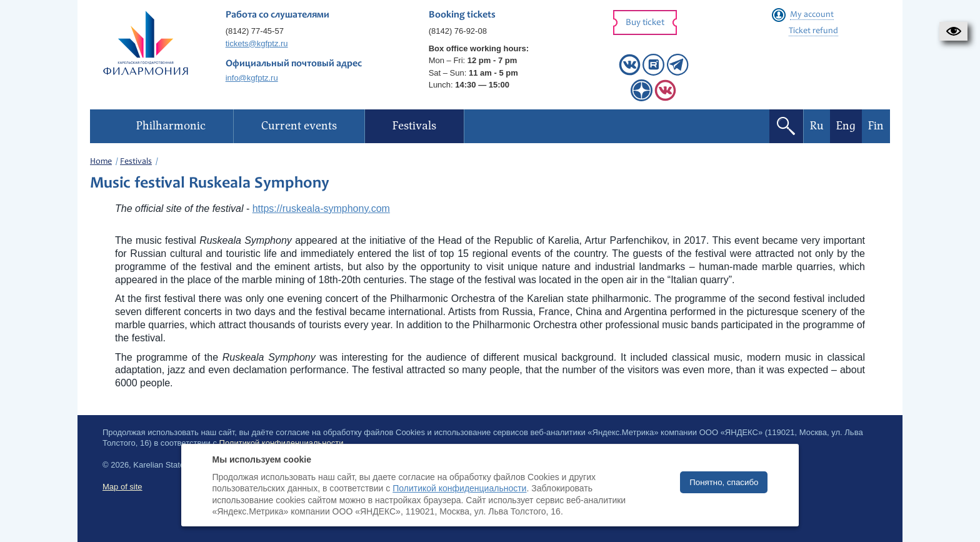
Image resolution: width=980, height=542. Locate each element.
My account (812, 15)
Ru (817, 126)
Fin (876, 126)
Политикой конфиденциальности (459, 488)
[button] (953, 31)
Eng (846, 126)
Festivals (136, 162)
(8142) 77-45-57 (255, 31)
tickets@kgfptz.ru (257, 43)
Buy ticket (645, 23)
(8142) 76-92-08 (458, 31)
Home (101, 162)
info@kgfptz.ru (252, 78)
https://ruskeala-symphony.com (321, 208)
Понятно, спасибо (724, 482)
